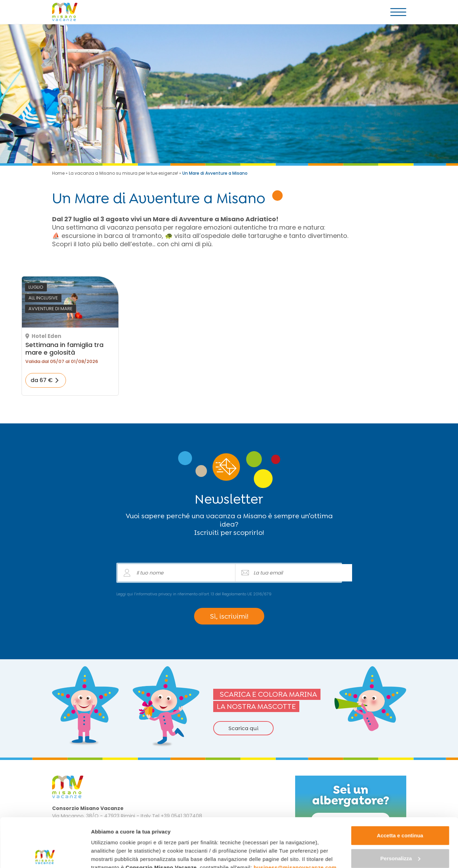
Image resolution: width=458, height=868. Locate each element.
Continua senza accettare (400, 832)
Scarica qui (243, 728)
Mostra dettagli (110, 854)
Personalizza (400, 809)
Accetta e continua (400, 787)
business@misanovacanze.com (295, 819)
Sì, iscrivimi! (229, 616)
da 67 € (42, 380)
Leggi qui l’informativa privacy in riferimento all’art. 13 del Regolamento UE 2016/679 (194, 594)
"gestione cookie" (152, 835)
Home (58, 173)
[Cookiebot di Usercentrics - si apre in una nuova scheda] (45, 854)
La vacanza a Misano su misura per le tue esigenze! (123, 173)
